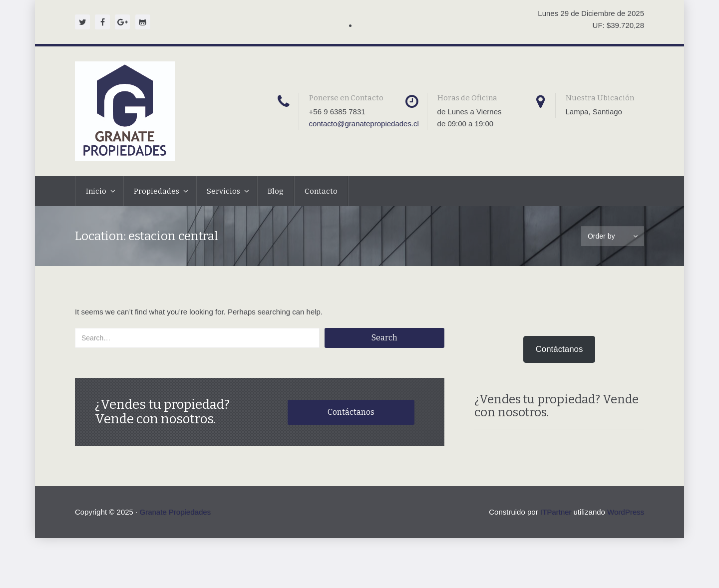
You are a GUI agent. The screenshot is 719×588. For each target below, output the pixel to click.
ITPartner (556, 512)
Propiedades (157, 191)
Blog (276, 191)
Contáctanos (351, 412)
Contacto (321, 191)
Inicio (97, 191)
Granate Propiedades (175, 512)
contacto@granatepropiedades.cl (364, 124)
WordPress (626, 512)
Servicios (224, 191)
